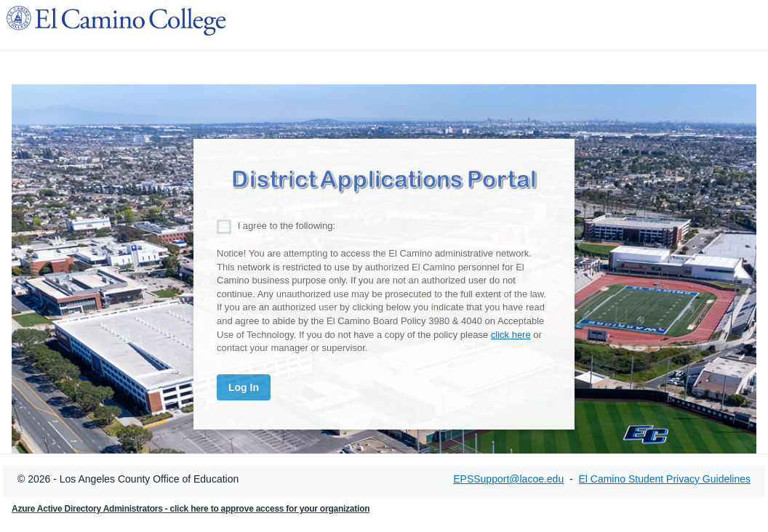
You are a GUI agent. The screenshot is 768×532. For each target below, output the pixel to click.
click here (511, 335)
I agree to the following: (287, 226)
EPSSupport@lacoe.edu (508, 479)
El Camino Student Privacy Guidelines (664, 479)
